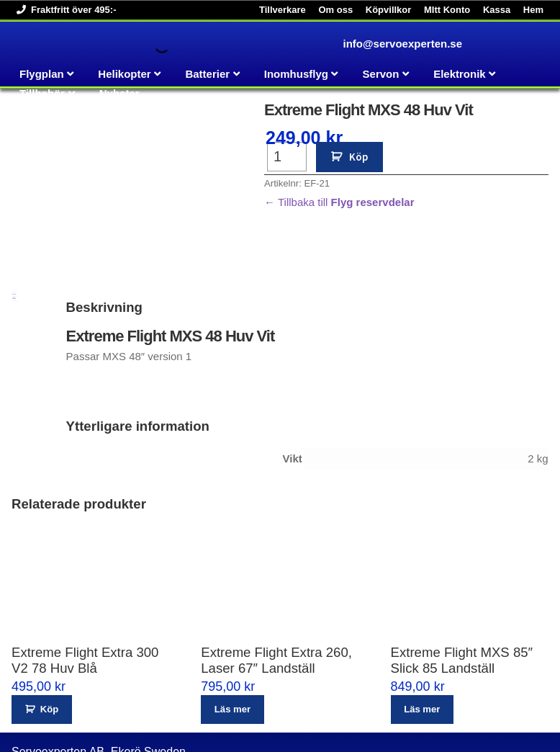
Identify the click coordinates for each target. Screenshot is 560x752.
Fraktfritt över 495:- (64, 10)
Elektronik (460, 74)
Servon (381, 74)
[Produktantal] (287, 157)
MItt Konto (447, 10)
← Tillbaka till (339, 202)
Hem (533, 10)
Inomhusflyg (296, 74)
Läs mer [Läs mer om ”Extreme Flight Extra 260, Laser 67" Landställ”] (232, 628)
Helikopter (124, 74)
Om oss (335, 10)
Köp (358, 157)
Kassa (497, 10)
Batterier (207, 74)
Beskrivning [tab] (14, 213)
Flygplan (42, 74)
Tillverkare (283, 10)
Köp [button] (49, 628)
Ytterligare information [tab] (14, 217)
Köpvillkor (389, 10)
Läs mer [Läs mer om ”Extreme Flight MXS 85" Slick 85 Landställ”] (422, 628)
